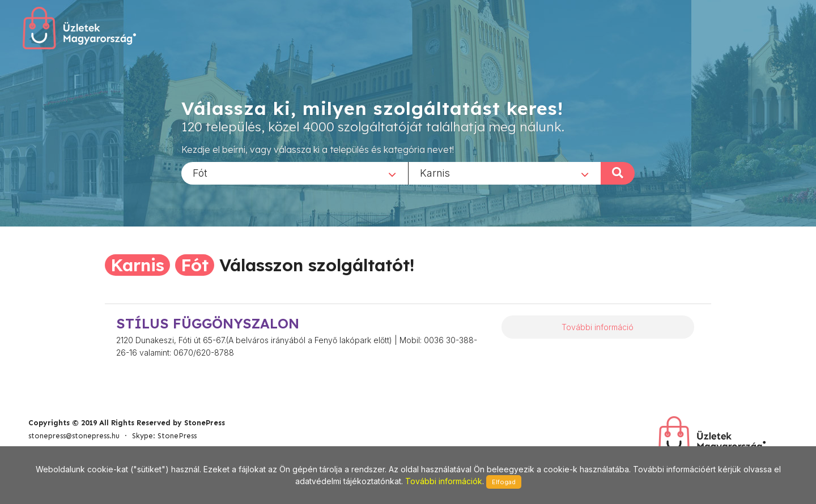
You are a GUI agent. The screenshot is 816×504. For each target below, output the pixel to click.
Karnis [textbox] (435, 172)
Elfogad (504, 482)
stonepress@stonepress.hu (74, 436)
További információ (598, 327)
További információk (444, 481)
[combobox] (295, 173)
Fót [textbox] (200, 172)
